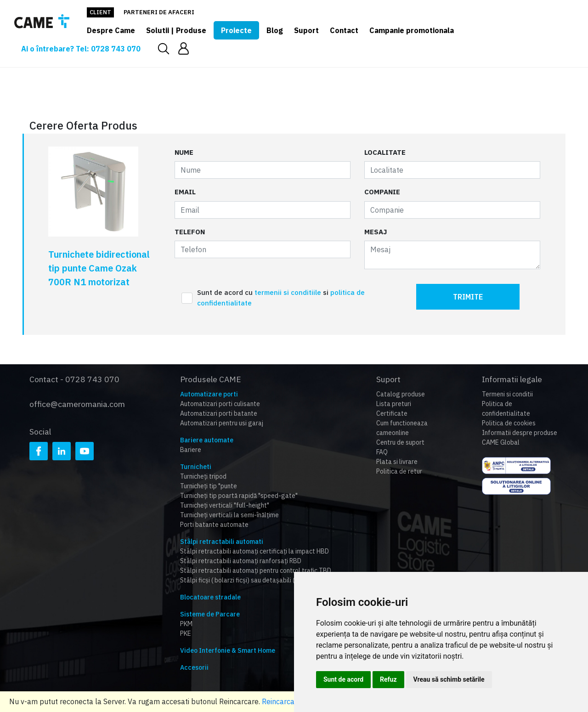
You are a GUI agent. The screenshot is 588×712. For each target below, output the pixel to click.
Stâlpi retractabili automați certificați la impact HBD (254, 551)
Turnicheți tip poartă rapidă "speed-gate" (239, 496)
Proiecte (236, 30)
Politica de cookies (509, 423)
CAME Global (501, 442)
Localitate (385, 152)
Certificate (392, 413)
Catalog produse (401, 394)
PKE (186, 633)
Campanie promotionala (412, 30)
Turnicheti (196, 467)
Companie (382, 192)
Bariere (191, 450)
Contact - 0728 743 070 (74, 379)
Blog (275, 30)
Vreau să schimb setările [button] (449, 679)
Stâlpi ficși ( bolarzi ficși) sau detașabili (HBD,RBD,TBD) (258, 580)
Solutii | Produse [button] (176, 30)
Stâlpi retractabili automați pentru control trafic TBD (256, 571)
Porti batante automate (214, 525)
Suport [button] (306, 30)
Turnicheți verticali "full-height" (225, 505)
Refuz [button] (388, 679)
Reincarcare (282, 701)
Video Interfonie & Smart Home (228, 650)
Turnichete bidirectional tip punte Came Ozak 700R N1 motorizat (99, 268)
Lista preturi (394, 404)
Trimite (468, 297)
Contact (344, 30)
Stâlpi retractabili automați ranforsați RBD (241, 561)
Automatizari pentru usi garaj (222, 423)
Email (185, 192)
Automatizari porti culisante (220, 404)
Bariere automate (207, 440)
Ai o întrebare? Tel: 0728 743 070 (81, 49)
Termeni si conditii (507, 394)
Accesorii (194, 667)
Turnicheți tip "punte (209, 486)
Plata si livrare (397, 462)
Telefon (190, 232)
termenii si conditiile (289, 292)
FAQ (382, 452)
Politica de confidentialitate (506, 409)
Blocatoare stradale (210, 597)
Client (100, 12)
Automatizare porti (209, 394)
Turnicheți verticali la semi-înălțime (229, 515)
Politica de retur (399, 471)
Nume (184, 152)
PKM (186, 624)
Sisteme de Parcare (210, 614)
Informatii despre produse (520, 433)
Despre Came (111, 30)
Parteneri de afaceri (159, 12)
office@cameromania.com (77, 404)
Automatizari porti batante (219, 413)
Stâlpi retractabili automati (222, 542)
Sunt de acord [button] (343, 679)
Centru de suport (400, 442)
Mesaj (376, 232)
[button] (184, 48)
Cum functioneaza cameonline (402, 428)
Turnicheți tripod (203, 476)
